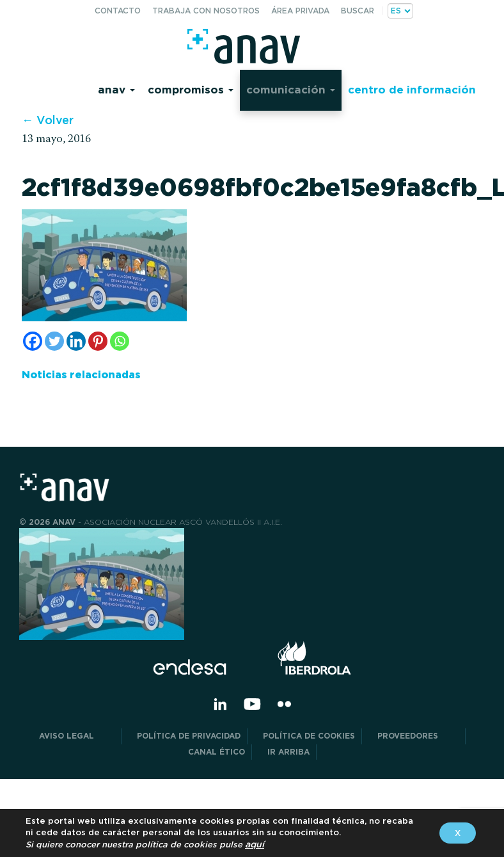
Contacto (118, 11)
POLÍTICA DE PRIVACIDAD (189, 736)
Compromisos (191, 89)
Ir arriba (288, 752)
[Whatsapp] (120, 341)
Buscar (358, 11)
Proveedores (418, 736)
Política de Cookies (309, 736)
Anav (116, 89)
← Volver (48, 120)
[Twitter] (54, 341)
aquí (255, 844)
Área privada (300, 11)
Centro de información (412, 89)
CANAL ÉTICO (217, 752)
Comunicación (291, 89)
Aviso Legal (77, 736)
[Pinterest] (98, 341)
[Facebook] (33, 341)
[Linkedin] (76, 341)
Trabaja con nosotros (206, 11)
